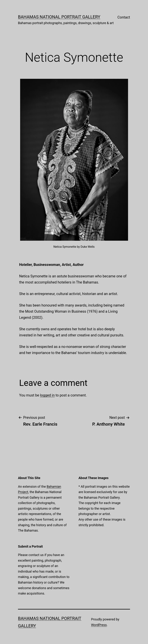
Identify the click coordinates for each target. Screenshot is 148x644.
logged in (47, 395)
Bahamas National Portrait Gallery (59, 17)
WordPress (99, 625)
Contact (124, 17)
